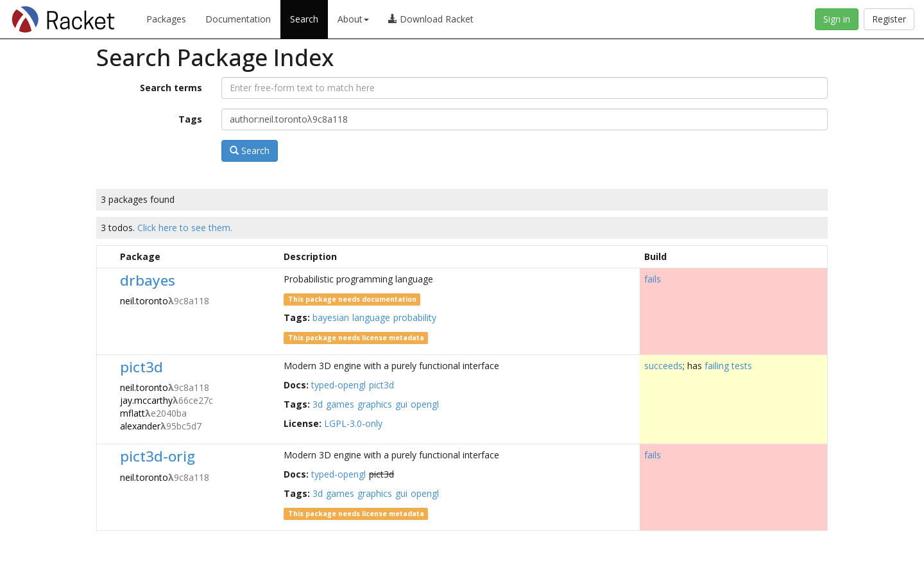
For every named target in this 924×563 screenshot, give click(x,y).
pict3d (141, 367)
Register (889, 19)
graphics (375, 404)
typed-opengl (338, 385)
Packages (166, 19)
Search (304, 19)
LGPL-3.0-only (353, 423)
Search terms (171, 88)
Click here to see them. (185, 228)
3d (318, 404)
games (340, 404)
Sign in (837, 19)
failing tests (728, 366)
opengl (425, 404)
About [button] (353, 19)
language (371, 317)
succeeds (663, 366)
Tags (190, 119)
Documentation (238, 19)
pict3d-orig (158, 456)
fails (653, 279)
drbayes (148, 280)
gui (401, 404)
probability (415, 317)
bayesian (331, 317)
